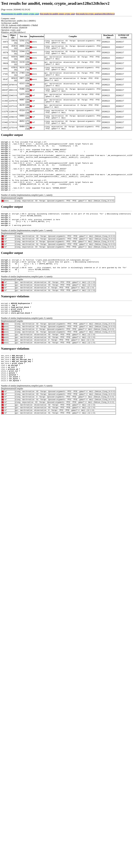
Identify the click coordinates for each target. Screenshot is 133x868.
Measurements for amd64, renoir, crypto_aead (20, 14)
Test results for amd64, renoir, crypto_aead (57, 14)
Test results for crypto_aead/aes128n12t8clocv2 (95, 14)
